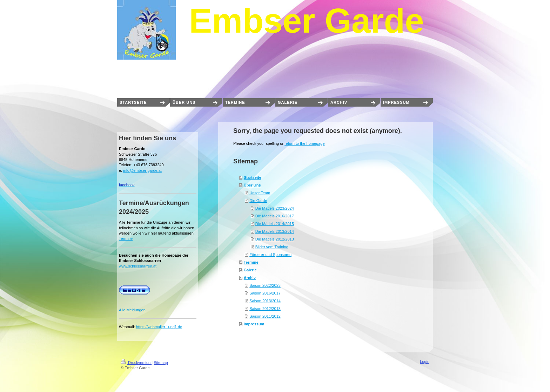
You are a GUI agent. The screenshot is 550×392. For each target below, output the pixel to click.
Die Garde (258, 201)
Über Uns (252, 185)
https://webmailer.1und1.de (159, 327)
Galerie (250, 270)
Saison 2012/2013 (265, 309)
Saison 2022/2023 (265, 285)
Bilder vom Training (272, 247)
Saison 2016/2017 (265, 293)
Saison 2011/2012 (265, 316)
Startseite (253, 177)
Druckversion (136, 363)
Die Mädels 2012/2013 (275, 239)
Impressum (254, 324)
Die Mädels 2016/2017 (275, 216)
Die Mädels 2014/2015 (275, 224)
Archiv (250, 278)
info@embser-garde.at (142, 170)
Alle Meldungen (132, 310)
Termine (251, 262)
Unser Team (260, 193)
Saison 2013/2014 (265, 301)
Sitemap (161, 363)
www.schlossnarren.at (138, 266)
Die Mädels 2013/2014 (275, 231)
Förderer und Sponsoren (270, 255)
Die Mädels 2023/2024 (275, 208)
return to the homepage (304, 143)
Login (425, 361)
